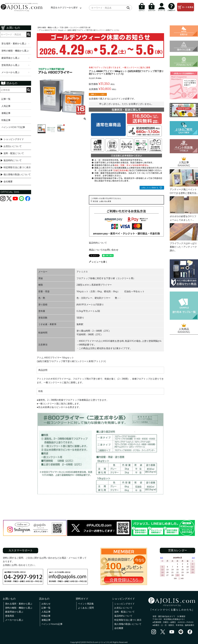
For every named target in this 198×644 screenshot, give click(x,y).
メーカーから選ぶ (14, 620)
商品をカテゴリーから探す (64, 8)
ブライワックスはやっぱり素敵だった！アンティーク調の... (183, 247)
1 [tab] (96, 61)
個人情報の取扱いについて (17, 174)
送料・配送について (14, 153)
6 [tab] (106, 61)
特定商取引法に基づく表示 (17, 167)
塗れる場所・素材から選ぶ (19, 604)
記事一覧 (6, 99)
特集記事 (6, 120)
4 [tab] (102, 61)
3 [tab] (100, 61)
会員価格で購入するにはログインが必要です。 (113, 99)
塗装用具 (10, 616)
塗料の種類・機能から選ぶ (48, 27)
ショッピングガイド (14, 139)
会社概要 (8, 182)
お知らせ (46, 604)
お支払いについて (13, 146)
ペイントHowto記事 (52, 624)
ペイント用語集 (86, 604)
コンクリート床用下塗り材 (80, 27)
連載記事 (6, 113)
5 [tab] (104, 61)
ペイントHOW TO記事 (13, 127)
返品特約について (13, 160)
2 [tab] (98, 61)
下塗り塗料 (64, 27)
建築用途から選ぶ (14, 612)
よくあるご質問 (86, 608)
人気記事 (6, 106)
